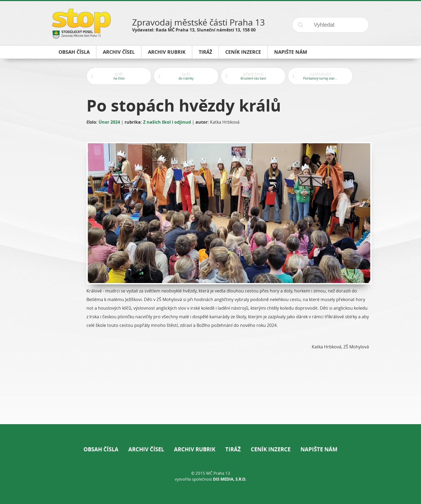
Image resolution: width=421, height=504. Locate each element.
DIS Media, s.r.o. (230, 479)
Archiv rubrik (195, 449)
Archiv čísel (146, 449)
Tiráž (233, 449)
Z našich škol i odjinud (167, 122)
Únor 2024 (109, 122)
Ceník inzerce (271, 449)
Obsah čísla (101, 449)
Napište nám (319, 449)
